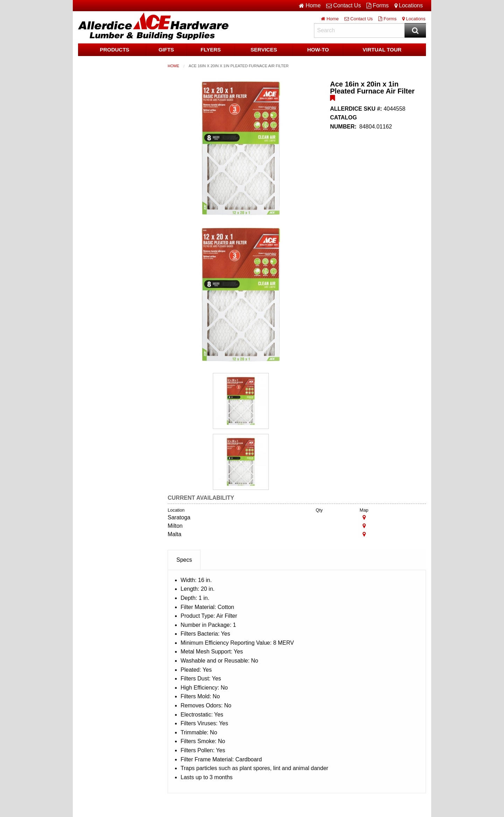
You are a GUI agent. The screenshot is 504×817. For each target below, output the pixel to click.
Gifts (166, 50)
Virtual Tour (382, 50)
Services (264, 50)
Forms (377, 6)
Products (114, 50)
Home (173, 66)
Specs (184, 560)
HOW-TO (318, 50)
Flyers (211, 50)
